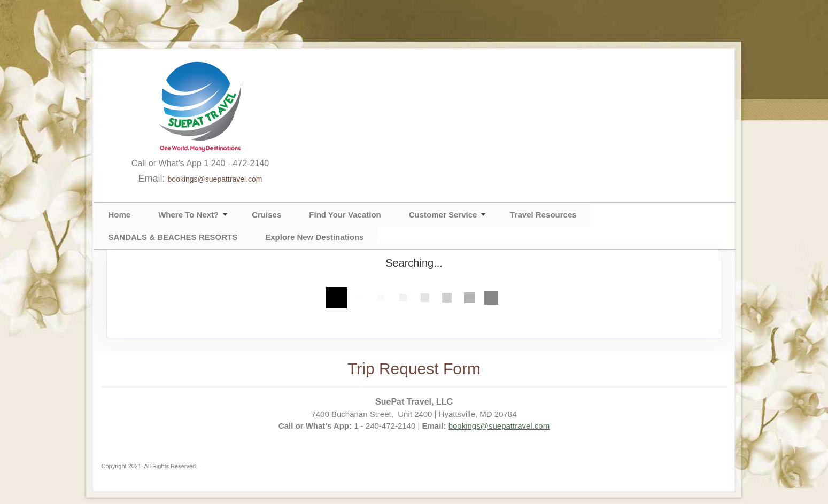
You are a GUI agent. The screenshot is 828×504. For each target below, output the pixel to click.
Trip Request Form (414, 369)
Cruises (266, 215)
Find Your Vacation (345, 215)
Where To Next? (188, 215)
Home (120, 215)
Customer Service (443, 215)
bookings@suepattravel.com (215, 179)
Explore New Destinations (314, 237)
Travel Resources (543, 215)
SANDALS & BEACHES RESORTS (173, 237)
